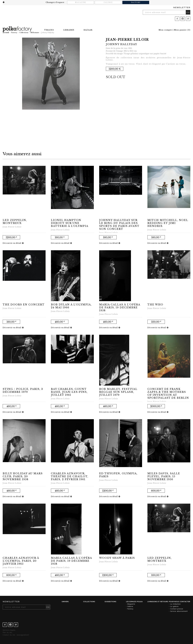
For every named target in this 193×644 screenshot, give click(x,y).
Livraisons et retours (158, 602)
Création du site (9, 635)
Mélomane (35, 33)
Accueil (6, 33)
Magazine (81, 2)
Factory (136, 2)
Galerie (108, 2)
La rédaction (175, 604)
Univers (65, 602)
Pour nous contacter (179, 602)
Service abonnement (179, 611)
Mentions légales (9, 630)
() (182, 30)
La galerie (174, 606)
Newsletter (182, 7)
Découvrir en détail (13, 243)
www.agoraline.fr (23, 635)
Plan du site (7, 632)
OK (188, 12)
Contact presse (177, 609)
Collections (24, 33)
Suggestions (110, 602)
